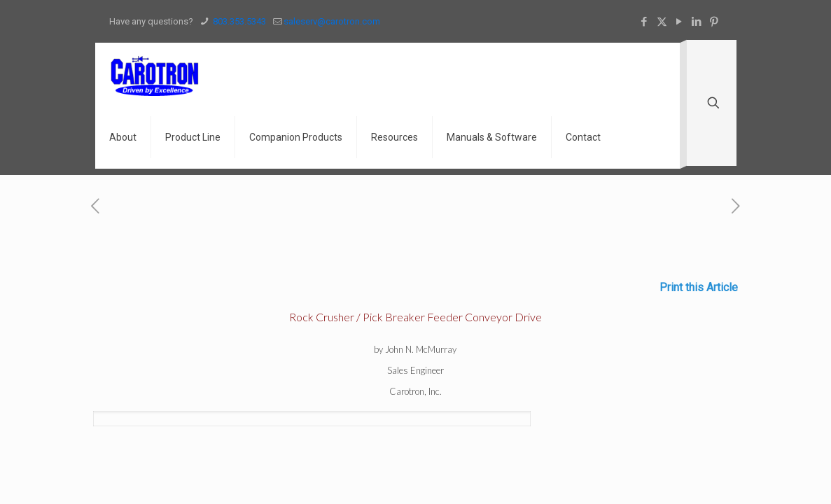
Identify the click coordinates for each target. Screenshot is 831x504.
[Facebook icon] (644, 22)
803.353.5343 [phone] (238, 21)
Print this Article (699, 287)
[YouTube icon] (679, 22)
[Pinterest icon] (714, 22)
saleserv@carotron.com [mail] (332, 21)
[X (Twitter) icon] (662, 22)
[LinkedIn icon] (697, 22)
